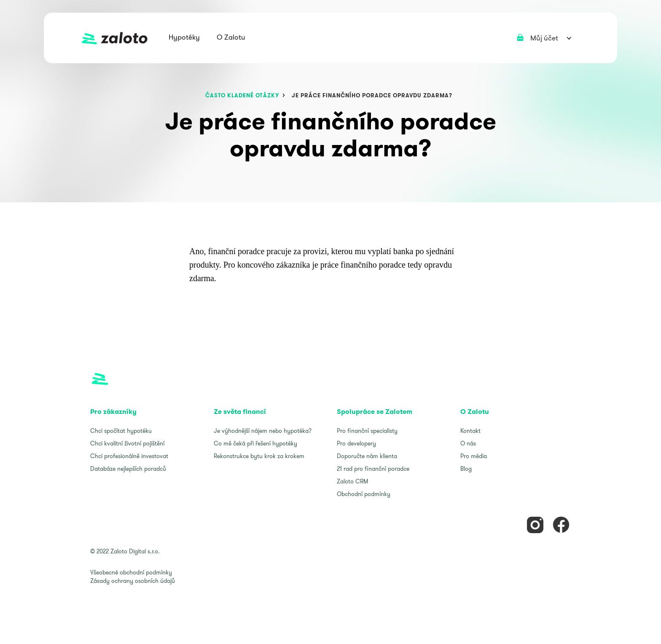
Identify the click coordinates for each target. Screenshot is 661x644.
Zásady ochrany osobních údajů (133, 581)
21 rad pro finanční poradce (373, 469)
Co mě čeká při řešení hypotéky (255, 443)
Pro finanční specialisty (367, 431)
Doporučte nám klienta (367, 456)
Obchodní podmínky (364, 494)
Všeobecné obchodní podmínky (131, 572)
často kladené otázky (242, 95)
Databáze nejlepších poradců (128, 469)
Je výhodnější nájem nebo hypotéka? (263, 431)
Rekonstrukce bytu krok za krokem (259, 456)
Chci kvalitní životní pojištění (127, 443)
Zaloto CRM (352, 481)
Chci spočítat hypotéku (121, 431)
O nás (468, 443)
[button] (184, 38)
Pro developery (356, 443)
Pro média (474, 456)
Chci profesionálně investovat (129, 456)
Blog (466, 469)
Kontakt (470, 431)
